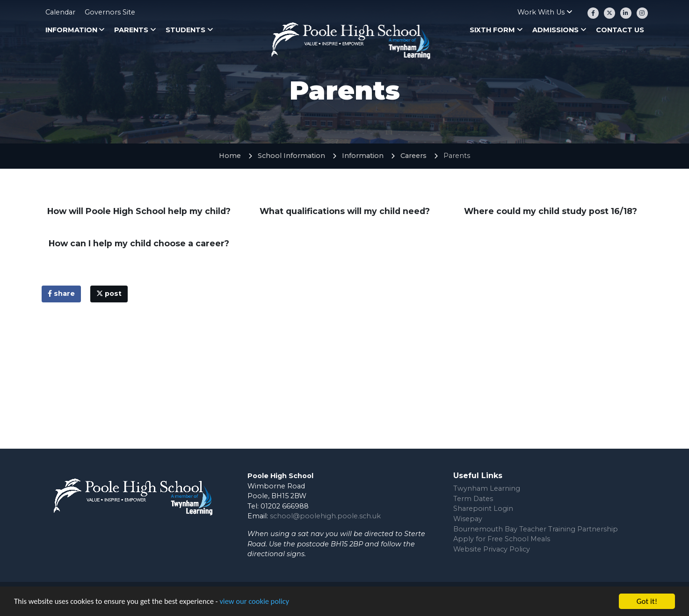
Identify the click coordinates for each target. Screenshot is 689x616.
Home (230, 156)
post (109, 294)
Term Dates (473, 499)
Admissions (555, 30)
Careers (413, 156)
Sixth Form (492, 30)
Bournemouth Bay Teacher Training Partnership (536, 529)
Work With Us (541, 12)
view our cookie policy (262, 605)
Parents (131, 30)
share (61, 294)
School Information (291, 156)
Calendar (60, 12)
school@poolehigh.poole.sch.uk (325, 516)
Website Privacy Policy (492, 549)
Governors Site (110, 12)
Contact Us (620, 30)
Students (185, 30)
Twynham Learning (487, 488)
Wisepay (468, 519)
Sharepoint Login (483, 509)
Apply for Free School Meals (502, 539)
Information (71, 30)
